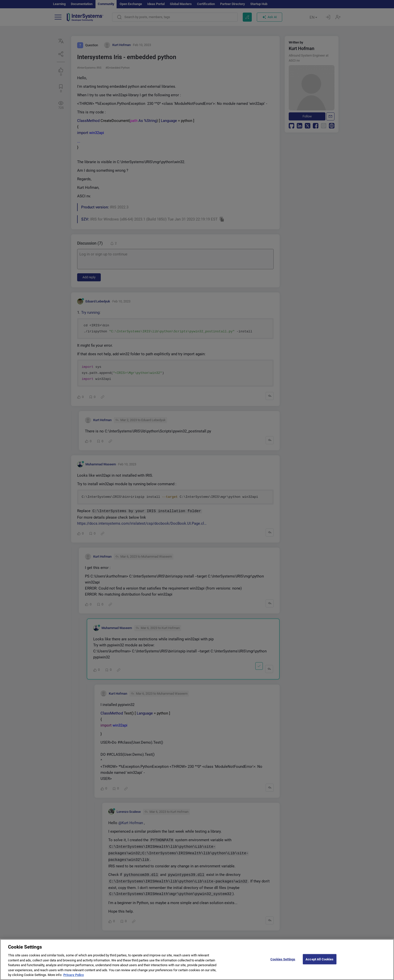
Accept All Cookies (319, 963)
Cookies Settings (283, 963)
